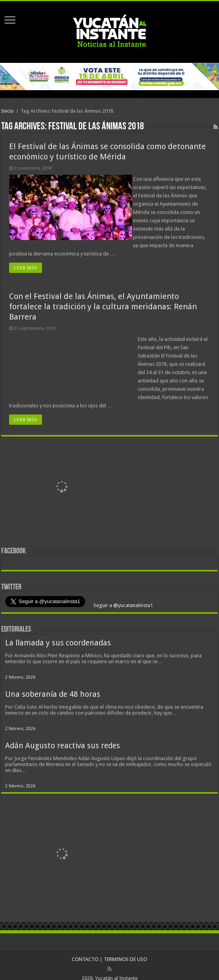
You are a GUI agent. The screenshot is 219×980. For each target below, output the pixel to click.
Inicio (8, 111)
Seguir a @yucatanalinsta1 (123, 597)
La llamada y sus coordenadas (58, 635)
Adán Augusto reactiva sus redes (63, 737)
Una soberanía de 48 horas (53, 686)
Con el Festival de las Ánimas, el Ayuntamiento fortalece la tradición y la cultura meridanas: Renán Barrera (103, 298)
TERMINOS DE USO (126, 951)
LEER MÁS (26, 259)
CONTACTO (85, 951)
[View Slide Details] (63, 479)
